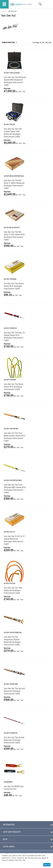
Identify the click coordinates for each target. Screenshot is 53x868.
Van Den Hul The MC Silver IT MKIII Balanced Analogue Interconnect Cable (14, 184)
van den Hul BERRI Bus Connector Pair (14, 788)
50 (43, 43)
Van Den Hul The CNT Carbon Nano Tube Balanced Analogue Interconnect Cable (13, 133)
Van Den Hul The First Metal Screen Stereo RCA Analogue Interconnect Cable (14, 437)
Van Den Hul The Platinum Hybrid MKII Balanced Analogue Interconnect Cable (15, 81)
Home (4, 11)
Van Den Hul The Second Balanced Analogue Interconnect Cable (14, 691)
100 (46, 43)
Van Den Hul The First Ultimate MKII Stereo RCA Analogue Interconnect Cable (15, 489)
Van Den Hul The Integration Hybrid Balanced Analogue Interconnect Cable (12, 641)
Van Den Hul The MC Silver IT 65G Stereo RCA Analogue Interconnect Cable (14, 236)
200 (50, 43)
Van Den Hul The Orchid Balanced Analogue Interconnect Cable (14, 740)
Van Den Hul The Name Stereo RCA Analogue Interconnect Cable (14, 286)
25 (40, 43)
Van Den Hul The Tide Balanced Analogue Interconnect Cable (13, 590)
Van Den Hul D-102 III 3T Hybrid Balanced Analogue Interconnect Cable (14, 540)
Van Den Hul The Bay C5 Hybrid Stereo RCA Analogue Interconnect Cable (14, 336)
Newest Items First (10, 43)
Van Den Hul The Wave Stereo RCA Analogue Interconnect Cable (14, 387)
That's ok (47, 865)
